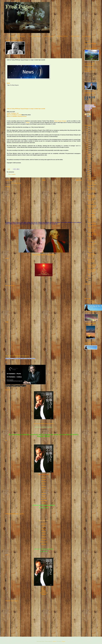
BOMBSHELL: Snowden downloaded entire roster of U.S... (91, 240)
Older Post (79, 180)
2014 (87, 153)
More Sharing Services (21, 116)
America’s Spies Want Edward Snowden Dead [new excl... (92, 266)
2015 (87, 151)
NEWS (8, 83)
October (89, 159)
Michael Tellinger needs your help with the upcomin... (92, 215)
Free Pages (19, 7)
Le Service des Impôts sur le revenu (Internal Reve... (92, 202)
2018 (87, 144)
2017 (87, 147)
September (90, 161)
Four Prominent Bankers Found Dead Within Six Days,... (91, 261)
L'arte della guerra (48, 36)
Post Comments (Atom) (16, 183)
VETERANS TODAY (62, 36)
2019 (87, 142)
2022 (87, 136)
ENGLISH (11, 36)
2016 (87, 149)
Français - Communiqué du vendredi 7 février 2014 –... (91, 191)
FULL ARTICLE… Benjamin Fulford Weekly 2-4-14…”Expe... (91, 255)
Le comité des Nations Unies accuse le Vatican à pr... (92, 245)
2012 (87, 280)
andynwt (54, 641)
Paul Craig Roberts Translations (44, 255)
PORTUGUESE (75, 36)
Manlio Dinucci (21, 36)
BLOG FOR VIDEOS (91, 312)
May (88, 169)
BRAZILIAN (44, 477)
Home (44, 180)
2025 (87, 130)
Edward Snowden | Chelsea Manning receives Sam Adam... (91, 197)
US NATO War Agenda (34, 36)
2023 (87, 134)
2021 (87, 138)
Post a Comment (12, 174)
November (90, 157)
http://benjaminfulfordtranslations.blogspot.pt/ (44, 424)
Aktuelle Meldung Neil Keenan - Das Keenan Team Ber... (92, 211)
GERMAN (44, 493)
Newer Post (9, 180)
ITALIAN (44, 496)
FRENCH (44, 489)
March (89, 174)
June (88, 167)
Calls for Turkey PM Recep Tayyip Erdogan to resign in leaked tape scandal (26, 109)
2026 (87, 127)
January (89, 276)
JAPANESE (44, 498)
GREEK (44, 491)
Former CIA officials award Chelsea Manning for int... (91, 179)
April (88, 171)
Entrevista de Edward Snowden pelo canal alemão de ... (92, 220)
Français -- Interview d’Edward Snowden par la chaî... (92, 235)
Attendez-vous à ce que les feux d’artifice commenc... (91, 250)
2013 (87, 278)
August (89, 163)
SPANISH (44, 503)
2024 (87, 132)
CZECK (44, 484)
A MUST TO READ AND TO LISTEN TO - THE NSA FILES (91, 271)
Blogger (63, 641)
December (89, 155)
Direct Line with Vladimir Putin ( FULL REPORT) (90, 70)
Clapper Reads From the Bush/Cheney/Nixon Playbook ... (92, 225)
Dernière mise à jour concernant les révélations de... (91, 230)
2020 (87, 140)
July (88, 165)
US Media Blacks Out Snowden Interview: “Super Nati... (92, 207)
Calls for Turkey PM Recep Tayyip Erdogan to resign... (92, 183)
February (89, 176)
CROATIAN (44, 524)
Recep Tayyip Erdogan (60, 121)
